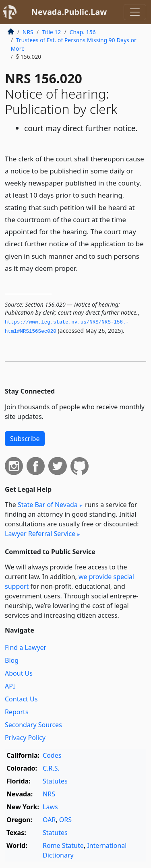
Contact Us (21, 699)
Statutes (55, 781)
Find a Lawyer (26, 647)
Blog (12, 660)
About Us (19, 673)
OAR (49, 820)
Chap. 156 (83, 32)
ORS (65, 820)
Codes (52, 755)
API (10, 686)
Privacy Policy (25, 738)
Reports (17, 712)
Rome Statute (63, 845)
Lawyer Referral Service (40, 534)
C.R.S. (51, 768)
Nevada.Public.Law (69, 12)
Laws (50, 807)
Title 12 (52, 32)
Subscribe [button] (25, 439)
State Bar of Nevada (48, 505)
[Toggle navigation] (135, 12)
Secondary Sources (33, 725)
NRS (28, 32)
